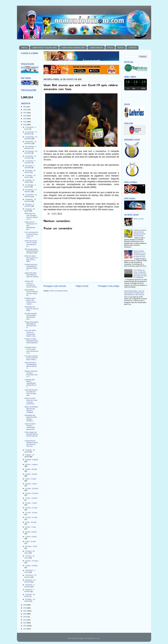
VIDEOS (121, 48)
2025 (25, 110)
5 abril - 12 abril (30, 542)
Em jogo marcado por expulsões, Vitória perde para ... (31, 316)
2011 (25, 629)
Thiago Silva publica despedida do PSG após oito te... (31, 325)
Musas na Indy (138, 219)
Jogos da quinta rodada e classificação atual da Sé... (30, 427)
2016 (25, 614)
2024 (25, 113)
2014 (25, 620)
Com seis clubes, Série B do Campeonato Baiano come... (31, 333)
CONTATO (132, 48)
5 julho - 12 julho (31, 479)
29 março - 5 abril (31, 546)
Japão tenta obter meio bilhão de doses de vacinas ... (31, 276)
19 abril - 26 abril (31, 532)
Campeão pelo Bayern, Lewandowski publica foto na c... (30, 383)
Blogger (97, 638)
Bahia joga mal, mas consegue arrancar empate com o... (31, 216)
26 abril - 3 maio (31, 527)
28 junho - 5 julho (31, 484)
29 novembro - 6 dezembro (30, 147)
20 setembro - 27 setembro (31, 191)
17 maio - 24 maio (31, 513)
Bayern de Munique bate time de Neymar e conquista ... (31, 410)
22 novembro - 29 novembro (31, 152)
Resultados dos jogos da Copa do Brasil (31, 309)
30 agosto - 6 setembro (29, 205)
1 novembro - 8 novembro (30, 162)
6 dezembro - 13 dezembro (30, 143)
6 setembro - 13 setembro (30, 200)
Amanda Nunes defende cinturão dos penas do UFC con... (31, 444)
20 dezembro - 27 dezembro (31, 133)
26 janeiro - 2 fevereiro (29, 591)
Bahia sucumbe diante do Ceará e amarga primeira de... (31, 401)
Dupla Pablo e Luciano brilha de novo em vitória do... (31, 293)
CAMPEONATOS (96, 48)
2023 (25, 116)
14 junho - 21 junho (32, 493)
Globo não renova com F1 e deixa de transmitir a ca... (31, 244)
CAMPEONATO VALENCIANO (44, 48)
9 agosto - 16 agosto (29, 456)
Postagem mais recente (55, 286)
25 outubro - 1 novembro (30, 167)
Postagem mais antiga (109, 286)
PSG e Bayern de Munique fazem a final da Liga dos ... (31, 435)
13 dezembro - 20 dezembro (31, 138)
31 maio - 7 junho (31, 503)
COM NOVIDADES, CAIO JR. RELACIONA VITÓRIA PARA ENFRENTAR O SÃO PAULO (134, 293)
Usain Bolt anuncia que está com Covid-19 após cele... (31, 393)
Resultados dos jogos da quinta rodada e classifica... (31, 418)
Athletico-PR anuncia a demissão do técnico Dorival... (31, 284)
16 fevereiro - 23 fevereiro (30, 576)
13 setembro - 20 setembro (31, 196)
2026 (25, 107)
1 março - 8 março (31, 566)
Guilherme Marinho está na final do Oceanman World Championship (140, 233)
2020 (25, 125)
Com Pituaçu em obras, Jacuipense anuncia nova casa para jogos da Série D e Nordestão (140, 274)
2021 (25, 122)
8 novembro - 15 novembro (30, 157)
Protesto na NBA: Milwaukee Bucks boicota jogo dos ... (31, 342)
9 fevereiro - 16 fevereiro (30, 581)
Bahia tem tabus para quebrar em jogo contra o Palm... (31, 259)
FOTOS (110, 48)
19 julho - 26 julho (31, 469)
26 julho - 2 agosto (31, 464)
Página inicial (82, 286)
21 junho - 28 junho (32, 488)
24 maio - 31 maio (31, 508)
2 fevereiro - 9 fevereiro (29, 586)
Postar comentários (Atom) (59, 291)
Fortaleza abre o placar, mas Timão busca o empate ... (30, 301)
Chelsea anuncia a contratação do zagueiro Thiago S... (31, 267)
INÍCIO (24, 48)
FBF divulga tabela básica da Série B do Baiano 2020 (31, 251)
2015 (25, 617)
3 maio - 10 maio (31, 522)
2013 (25, 623)
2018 (25, 608)
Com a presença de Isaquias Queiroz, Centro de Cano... (31, 235)
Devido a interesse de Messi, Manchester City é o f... (31, 374)
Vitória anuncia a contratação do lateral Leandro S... (31, 365)
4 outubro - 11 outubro (30, 181)
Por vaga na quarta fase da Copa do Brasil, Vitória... (31, 358)
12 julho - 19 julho (31, 474)
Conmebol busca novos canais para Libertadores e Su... (31, 350)
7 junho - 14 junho (31, 498)
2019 (25, 605)
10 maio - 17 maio (31, 517)
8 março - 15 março (32, 561)
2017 (25, 611)
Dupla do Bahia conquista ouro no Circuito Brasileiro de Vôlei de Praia (140, 254)
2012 (25, 626)
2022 (25, 119)
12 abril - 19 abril (31, 537)
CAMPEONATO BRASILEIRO (73, 48)
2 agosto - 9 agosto (32, 460)
